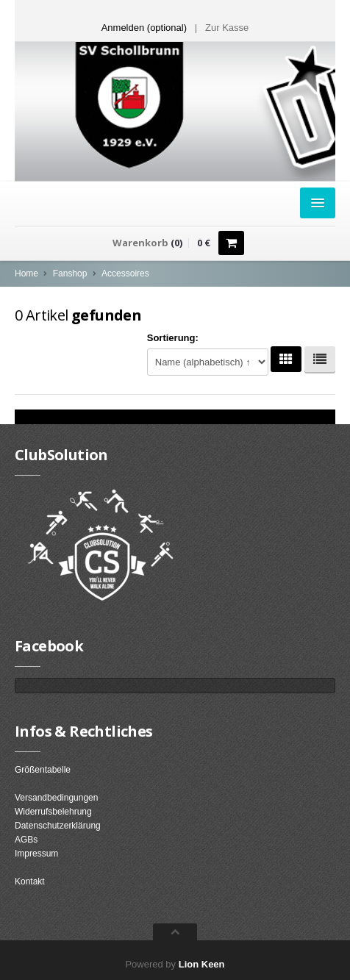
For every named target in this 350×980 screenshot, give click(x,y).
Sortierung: (173, 338)
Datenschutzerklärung (58, 826)
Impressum (36, 854)
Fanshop (70, 273)
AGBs (26, 840)
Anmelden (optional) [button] (144, 28)
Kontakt (30, 881)
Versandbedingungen (56, 798)
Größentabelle (43, 770)
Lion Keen (202, 964)
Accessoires (125, 273)
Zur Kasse (227, 28)
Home (26, 273)
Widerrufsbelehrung (53, 812)
